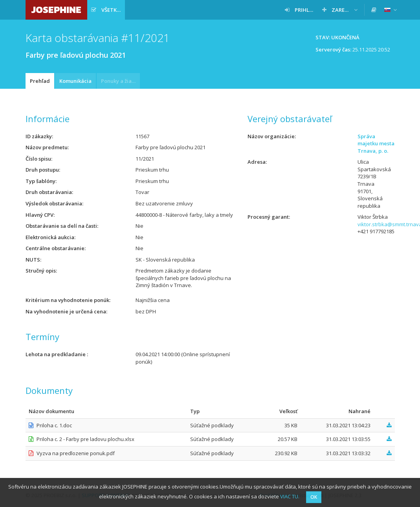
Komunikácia (75, 81)
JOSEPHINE (56, 10)
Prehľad (40, 81)
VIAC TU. (290, 496)
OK (314, 497)
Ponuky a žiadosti (120, 81)
